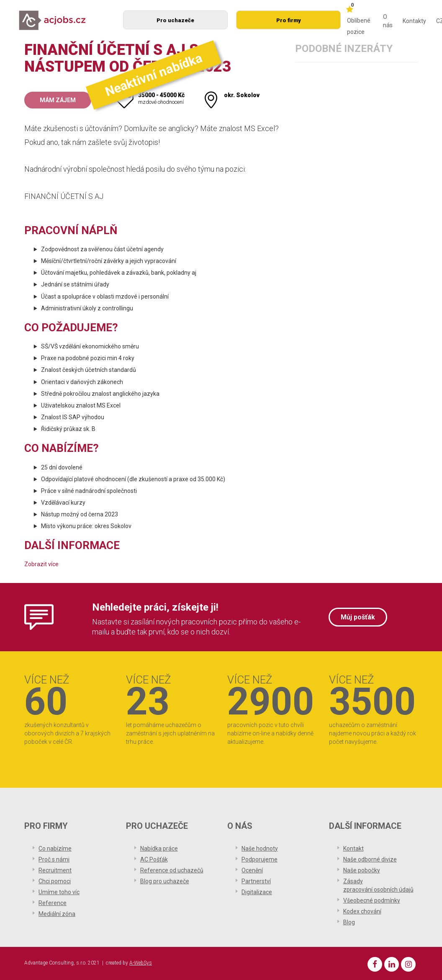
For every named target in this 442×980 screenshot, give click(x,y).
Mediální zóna (57, 914)
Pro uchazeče (175, 20)
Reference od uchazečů (172, 870)
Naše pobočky (362, 870)
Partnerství (256, 881)
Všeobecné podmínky (372, 900)
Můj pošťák (358, 617)
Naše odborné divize (370, 859)
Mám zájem (58, 100)
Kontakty (414, 21)
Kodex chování (362, 911)
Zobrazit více (41, 564)
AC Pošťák (154, 859)
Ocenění (252, 870)
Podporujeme (260, 859)
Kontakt (353, 848)
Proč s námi (54, 859)
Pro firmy (289, 20)
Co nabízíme (55, 848)
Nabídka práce (159, 848)
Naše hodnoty (260, 848)
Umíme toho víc (59, 892)
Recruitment (55, 870)
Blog (349, 922)
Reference (53, 903)
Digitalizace (257, 892)
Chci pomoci (55, 881)
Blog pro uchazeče (165, 881)
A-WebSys (141, 963)
